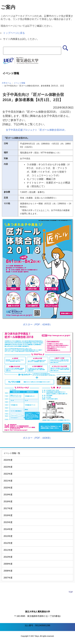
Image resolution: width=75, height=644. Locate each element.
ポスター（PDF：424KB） (37, 324)
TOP (71, 592)
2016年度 (8, 515)
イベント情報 (19, 83)
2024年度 (8, 460)
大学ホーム (6, 83)
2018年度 (8, 502)
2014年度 (8, 529)
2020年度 (8, 488)
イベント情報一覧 (12, 453)
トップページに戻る (14, 33)
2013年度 (8, 536)
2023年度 (8, 467)
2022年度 (8, 474)
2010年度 (8, 557)
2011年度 (8, 550)
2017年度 (8, 508)
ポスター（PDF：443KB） (37, 438)
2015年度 (8, 522)
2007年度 (8, 578)
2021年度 (8, 481)
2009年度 (8, 564)
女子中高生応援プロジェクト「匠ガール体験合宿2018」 (36, 130)
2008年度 (8, 571)
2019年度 (8, 495)
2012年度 (8, 543)
